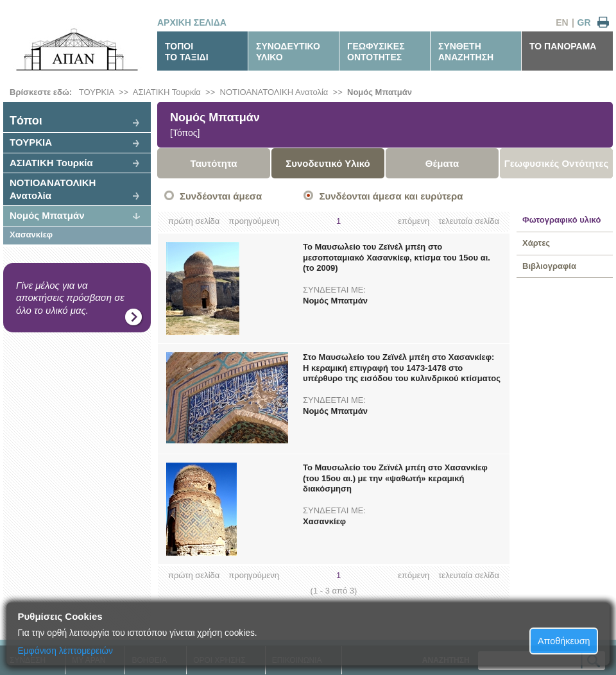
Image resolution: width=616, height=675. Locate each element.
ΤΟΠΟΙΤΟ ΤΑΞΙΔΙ (187, 52)
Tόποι (26, 121)
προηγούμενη (254, 221)
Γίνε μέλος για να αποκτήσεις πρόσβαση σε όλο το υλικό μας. (70, 298)
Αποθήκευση (564, 641)
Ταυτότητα (214, 163)
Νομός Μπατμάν (380, 92)
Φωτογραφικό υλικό (561, 220)
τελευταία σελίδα (469, 221)
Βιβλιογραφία (549, 266)
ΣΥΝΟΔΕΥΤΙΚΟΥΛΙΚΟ (288, 52)
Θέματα (442, 163)
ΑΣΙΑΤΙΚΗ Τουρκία (167, 92)
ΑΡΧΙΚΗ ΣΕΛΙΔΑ (192, 22)
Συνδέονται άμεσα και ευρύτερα (391, 196)
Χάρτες (536, 243)
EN (562, 22)
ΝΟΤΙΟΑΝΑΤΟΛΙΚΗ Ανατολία (274, 92)
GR (584, 22)
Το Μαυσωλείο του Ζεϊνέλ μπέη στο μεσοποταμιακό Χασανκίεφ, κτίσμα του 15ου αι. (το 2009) (397, 258)
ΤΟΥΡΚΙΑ (97, 92)
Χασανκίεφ (31, 235)
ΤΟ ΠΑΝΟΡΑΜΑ (563, 46)
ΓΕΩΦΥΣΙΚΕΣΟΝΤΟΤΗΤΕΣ (376, 52)
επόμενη (414, 221)
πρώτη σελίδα (194, 221)
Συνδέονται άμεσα (221, 196)
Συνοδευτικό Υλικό (328, 163)
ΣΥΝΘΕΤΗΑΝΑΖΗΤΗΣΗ (466, 52)
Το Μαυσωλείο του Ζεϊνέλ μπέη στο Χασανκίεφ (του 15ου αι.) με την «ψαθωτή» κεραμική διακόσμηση (395, 478)
